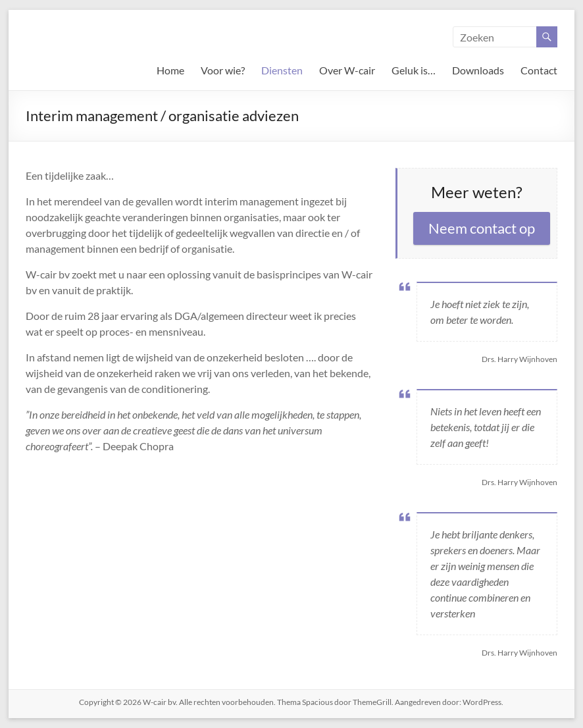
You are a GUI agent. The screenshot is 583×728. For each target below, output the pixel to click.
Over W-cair (347, 70)
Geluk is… (414, 70)
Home (170, 70)
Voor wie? (223, 70)
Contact (539, 70)
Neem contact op (482, 228)
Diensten (282, 70)
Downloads (478, 70)
